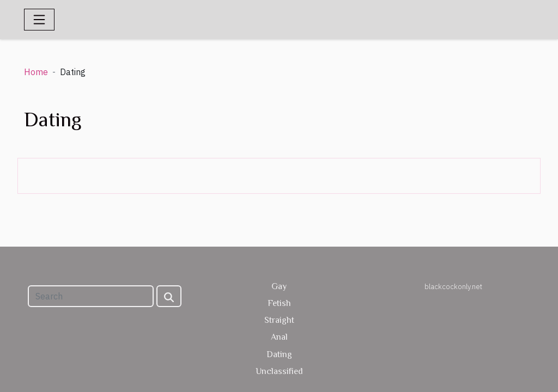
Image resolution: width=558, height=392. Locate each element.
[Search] (91, 296)
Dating (279, 354)
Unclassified (279, 371)
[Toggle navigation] (39, 20)
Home (36, 72)
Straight (279, 320)
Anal (279, 337)
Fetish (279, 303)
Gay (279, 286)
